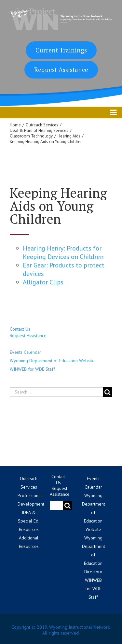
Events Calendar (26, 352)
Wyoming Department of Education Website (52, 361)
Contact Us (20, 329)
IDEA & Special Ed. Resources (29, 521)
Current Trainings (61, 50)
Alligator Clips (43, 282)
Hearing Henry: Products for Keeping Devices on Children (63, 252)
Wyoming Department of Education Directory (94, 555)
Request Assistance (61, 70)
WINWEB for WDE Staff (32, 369)
